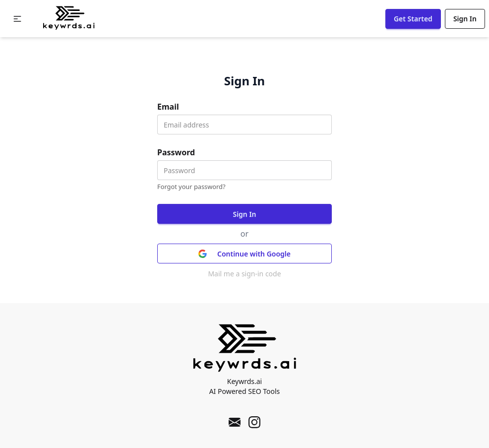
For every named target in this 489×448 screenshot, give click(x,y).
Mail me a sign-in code (244, 274)
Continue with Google (244, 254)
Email (168, 107)
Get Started (413, 19)
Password (176, 152)
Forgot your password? (191, 187)
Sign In (465, 19)
